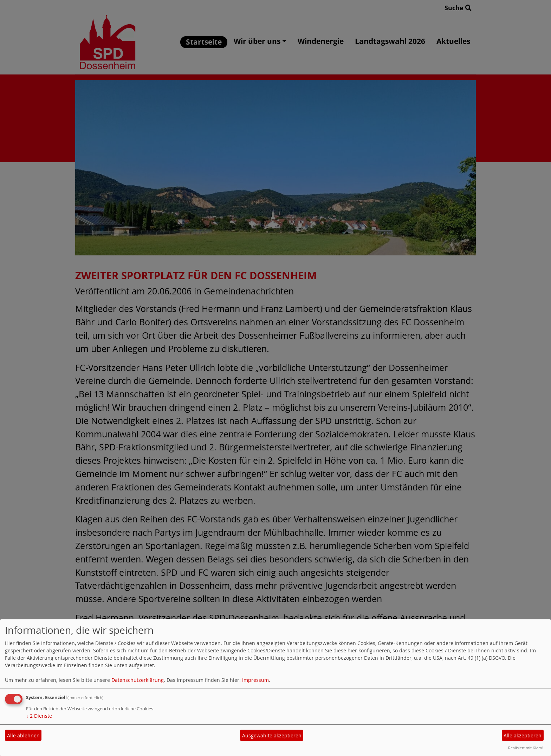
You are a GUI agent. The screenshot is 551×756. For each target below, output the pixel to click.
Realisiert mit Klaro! (526, 748)
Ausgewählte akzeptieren (272, 735)
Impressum (255, 680)
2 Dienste (39, 716)
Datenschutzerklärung (138, 680)
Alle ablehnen (23, 735)
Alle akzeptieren (523, 735)
